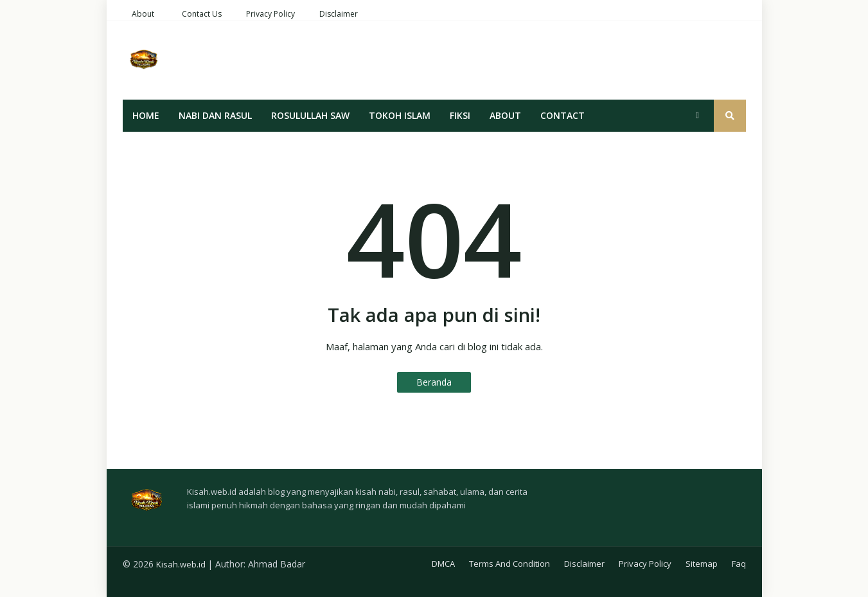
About (143, 14)
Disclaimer (339, 14)
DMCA (443, 564)
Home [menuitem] (146, 115)
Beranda (434, 382)
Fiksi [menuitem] (460, 115)
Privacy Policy (270, 14)
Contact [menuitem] (562, 115)
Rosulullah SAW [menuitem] (310, 115)
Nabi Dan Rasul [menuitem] (215, 115)
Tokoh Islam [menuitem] (400, 115)
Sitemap (702, 564)
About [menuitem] (505, 115)
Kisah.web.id (181, 564)
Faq (739, 564)
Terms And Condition (509, 564)
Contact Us (202, 14)
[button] (698, 116)
